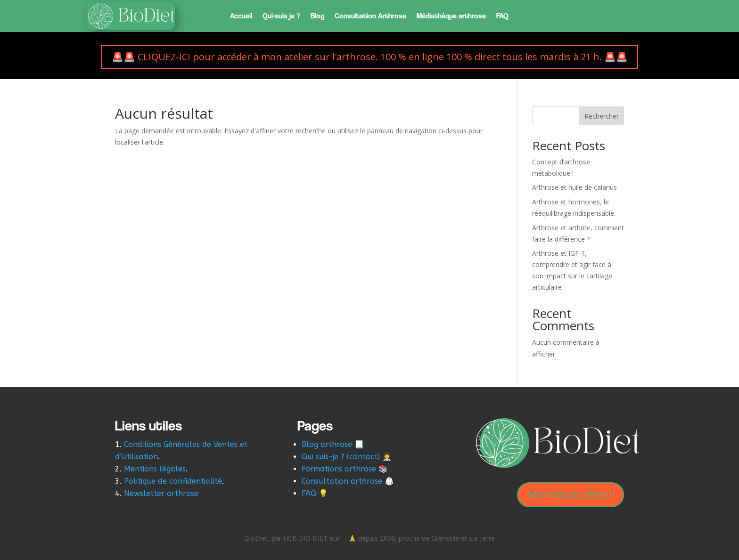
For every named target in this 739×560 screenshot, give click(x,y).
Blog (317, 16)
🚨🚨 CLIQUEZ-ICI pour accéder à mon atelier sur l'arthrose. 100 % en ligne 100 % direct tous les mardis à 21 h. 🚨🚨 (370, 57)
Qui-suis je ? (281, 16)
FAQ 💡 (315, 493)
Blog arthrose (327, 444)
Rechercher (602, 116)
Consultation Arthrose (370, 16)
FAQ (502, 16)
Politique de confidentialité (173, 481)
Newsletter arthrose (162, 493)
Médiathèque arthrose (451, 16)
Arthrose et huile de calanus (575, 187)
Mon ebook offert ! (571, 495)
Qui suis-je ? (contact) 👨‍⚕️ (347, 457)
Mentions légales (155, 469)
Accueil (241, 16)
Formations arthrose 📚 (345, 469)
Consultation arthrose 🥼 (348, 481)
